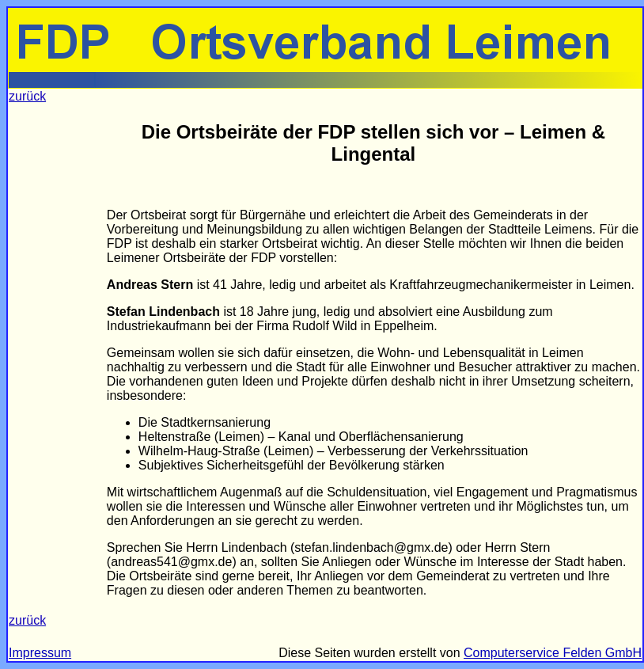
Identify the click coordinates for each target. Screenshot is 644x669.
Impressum (40, 653)
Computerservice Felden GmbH (553, 653)
